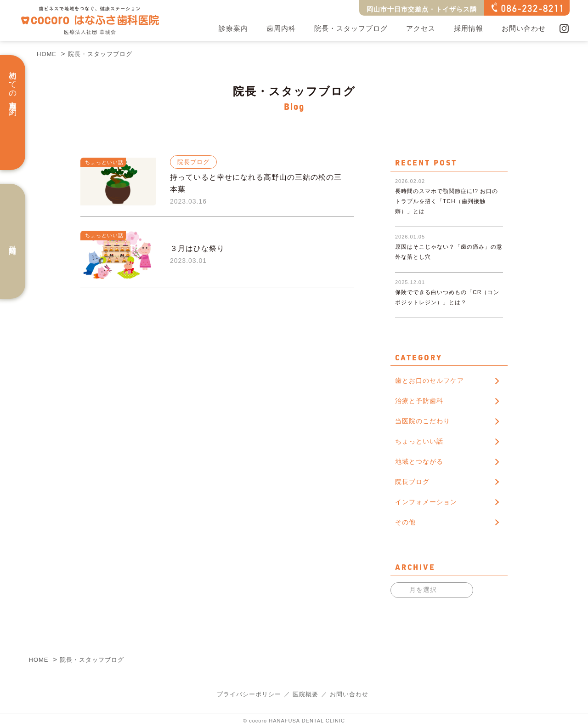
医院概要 (305, 694)
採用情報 (469, 28)
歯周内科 (281, 28)
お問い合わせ (524, 28)
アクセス (421, 28)
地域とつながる (419, 461)
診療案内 (233, 28)
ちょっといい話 (419, 441)
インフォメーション (426, 502)
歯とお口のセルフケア (430, 381)
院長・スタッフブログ (351, 28)
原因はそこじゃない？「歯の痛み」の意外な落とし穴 (449, 237)
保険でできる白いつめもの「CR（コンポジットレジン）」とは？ (447, 283)
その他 (405, 522)
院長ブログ (412, 482)
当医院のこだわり (423, 421)
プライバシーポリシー (249, 694)
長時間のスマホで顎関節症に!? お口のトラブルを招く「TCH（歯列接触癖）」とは (447, 182)
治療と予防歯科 (419, 401)
